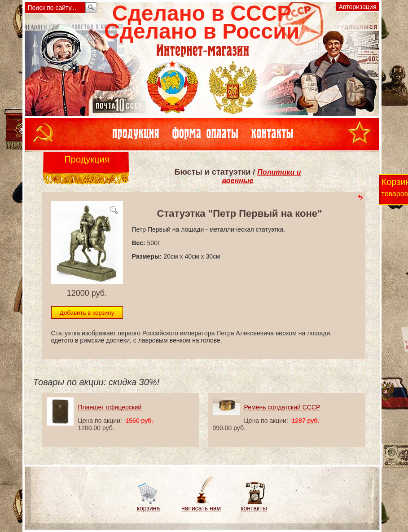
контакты (254, 508)
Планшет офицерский (110, 407)
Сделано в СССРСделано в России (202, 22)
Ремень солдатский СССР (282, 407)
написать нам (201, 508)
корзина (148, 508)
